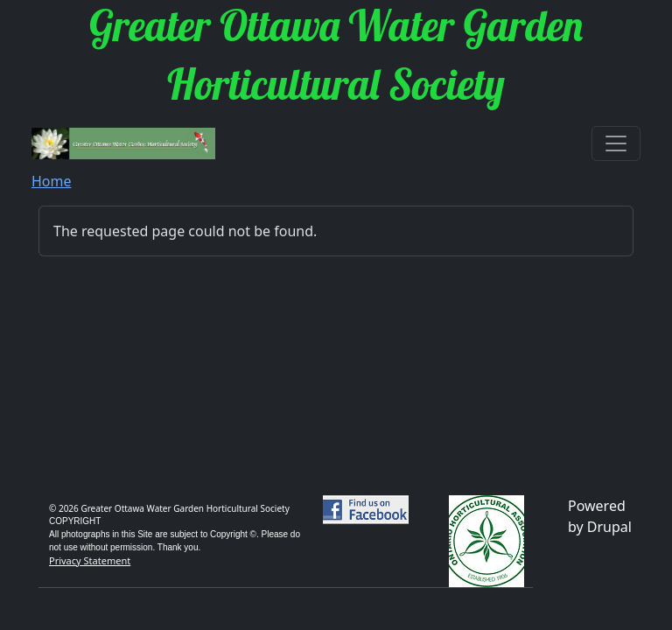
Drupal (609, 527)
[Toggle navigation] (616, 143)
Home (52, 181)
